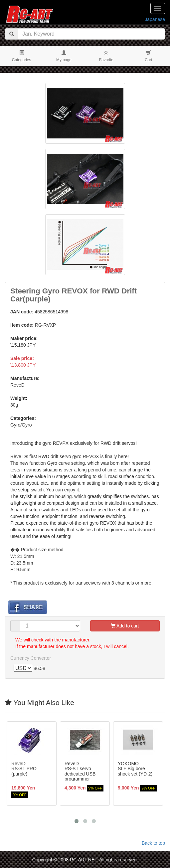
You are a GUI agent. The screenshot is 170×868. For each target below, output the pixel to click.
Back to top (153, 843)
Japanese (155, 19)
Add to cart (125, 626)
